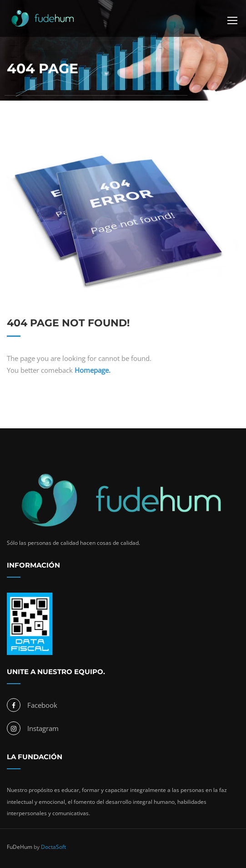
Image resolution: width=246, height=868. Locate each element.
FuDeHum (20, 847)
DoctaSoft (53, 847)
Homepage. (93, 370)
